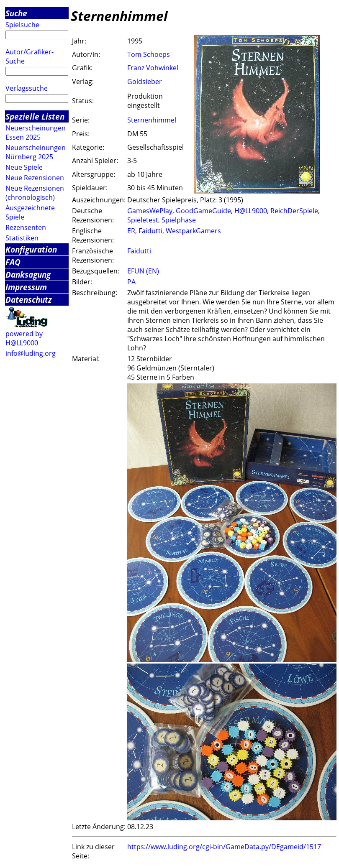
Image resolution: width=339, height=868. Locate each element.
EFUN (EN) (143, 271)
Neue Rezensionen (35, 178)
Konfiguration (31, 249)
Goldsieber (145, 82)
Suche (16, 13)
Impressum (26, 287)
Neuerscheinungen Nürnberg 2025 (36, 152)
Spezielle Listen (35, 116)
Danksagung (28, 274)
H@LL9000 (251, 211)
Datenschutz (29, 300)
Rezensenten (26, 227)
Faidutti (150, 231)
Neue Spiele (24, 167)
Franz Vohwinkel (153, 68)
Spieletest (143, 220)
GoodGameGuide (203, 211)
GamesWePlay (150, 211)
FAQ (13, 262)
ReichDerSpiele (294, 211)
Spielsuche (22, 25)
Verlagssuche (27, 88)
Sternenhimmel (152, 120)
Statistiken (22, 238)
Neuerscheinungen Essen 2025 (36, 133)
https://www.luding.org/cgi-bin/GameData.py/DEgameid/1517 (224, 847)
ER (131, 231)
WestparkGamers (193, 231)
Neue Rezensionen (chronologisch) (35, 193)
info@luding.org (31, 353)
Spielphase (179, 220)
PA (131, 282)
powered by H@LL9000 (24, 338)
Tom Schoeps (149, 54)
